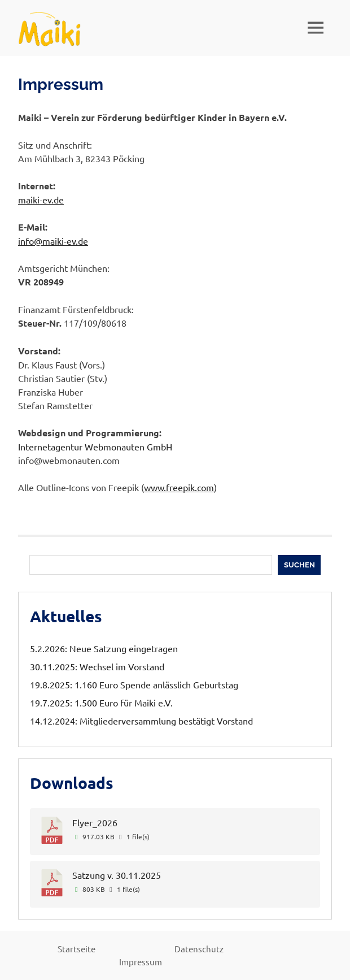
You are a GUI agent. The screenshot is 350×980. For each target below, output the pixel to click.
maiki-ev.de (41, 200)
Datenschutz (199, 949)
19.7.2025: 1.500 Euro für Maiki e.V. (101, 703)
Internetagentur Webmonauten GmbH (95, 446)
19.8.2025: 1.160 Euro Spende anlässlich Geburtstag (134, 684)
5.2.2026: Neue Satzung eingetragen (104, 648)
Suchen (299, 565)
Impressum (141, 962)
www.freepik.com (179, 487)
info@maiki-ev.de (53, 241)
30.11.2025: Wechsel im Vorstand (97, 666)
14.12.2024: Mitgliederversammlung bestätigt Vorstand (141, 721)
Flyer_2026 (95, 822)
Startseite (76, 949)
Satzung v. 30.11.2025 (117, 875)
